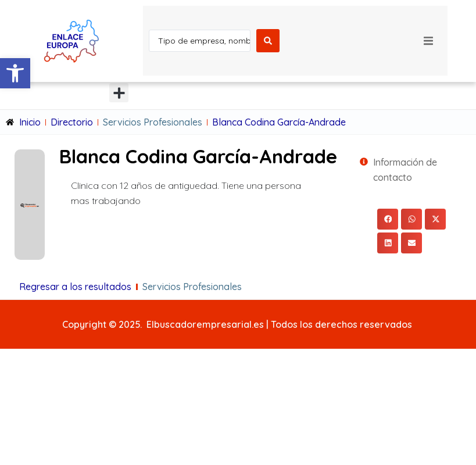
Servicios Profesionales (153, 122)
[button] (15, 73)
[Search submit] (268, 41)
